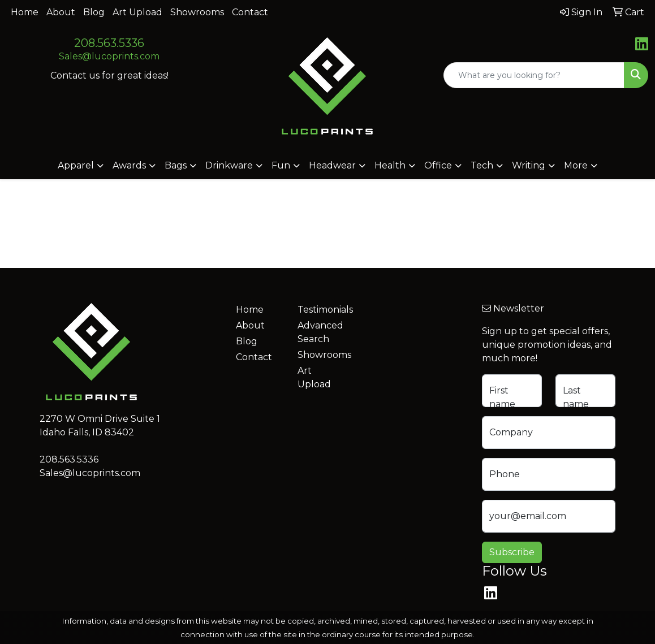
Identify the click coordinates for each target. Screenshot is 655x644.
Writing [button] (529, 165)
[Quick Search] (534, 75)
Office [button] (438, 165)
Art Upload (137, 12)
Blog (94, 12)
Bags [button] (176, 165)
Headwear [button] (332, 165)
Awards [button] (129, 165)
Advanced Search (320, 332)
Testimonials (322, 310)
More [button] (576, 165)
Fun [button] (281, 165)
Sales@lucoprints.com (109, 56)
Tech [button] (482, 165)
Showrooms (197, 12)
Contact (250, 12)
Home (25, 12)
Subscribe (512, 552)
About (61, 12)
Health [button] (390, 165)
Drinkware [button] (229, 165)
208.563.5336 (109, 43)
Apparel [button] (76, 165)
